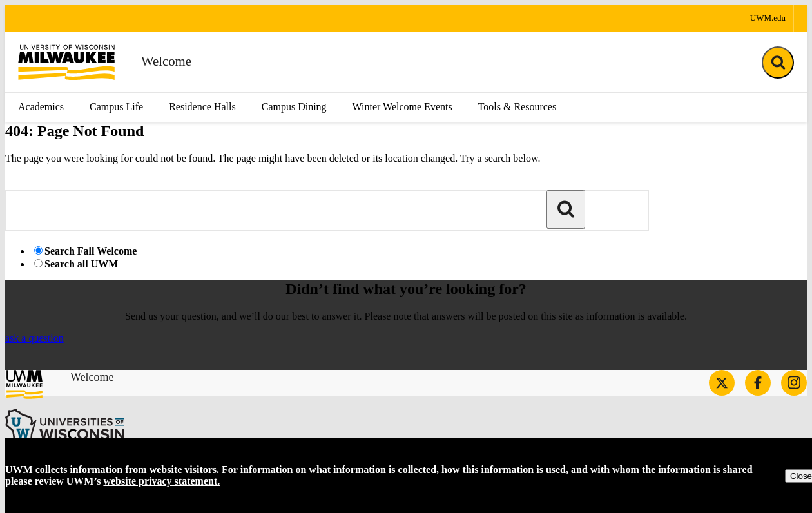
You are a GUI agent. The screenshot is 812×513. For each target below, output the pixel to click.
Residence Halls (202, 107)
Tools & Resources (517, 107)
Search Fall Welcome (91, 251)
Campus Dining (294, 107)
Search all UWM (81, 264)
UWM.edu (768, 18)
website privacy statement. (161, 481)
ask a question (34, 338)
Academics (41, 107)
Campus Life (116, 107)
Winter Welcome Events (402, 107)
